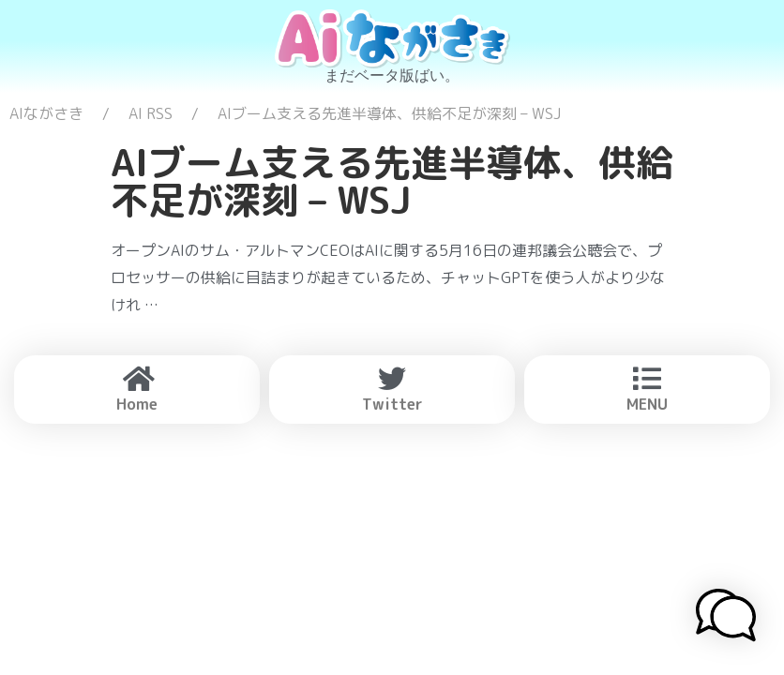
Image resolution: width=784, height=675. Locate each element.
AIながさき (46, 113)
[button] (726, 618)
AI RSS (151, 113)
